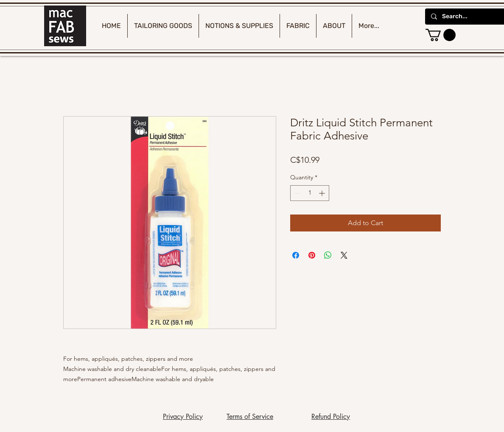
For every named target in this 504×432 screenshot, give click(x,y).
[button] (441, 35)
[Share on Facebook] (296, 255)
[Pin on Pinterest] (312, 255)
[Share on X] (344, 255)
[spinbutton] (310, 193)
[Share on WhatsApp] (328, 255)
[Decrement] (297, 193)
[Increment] (323, 193)
